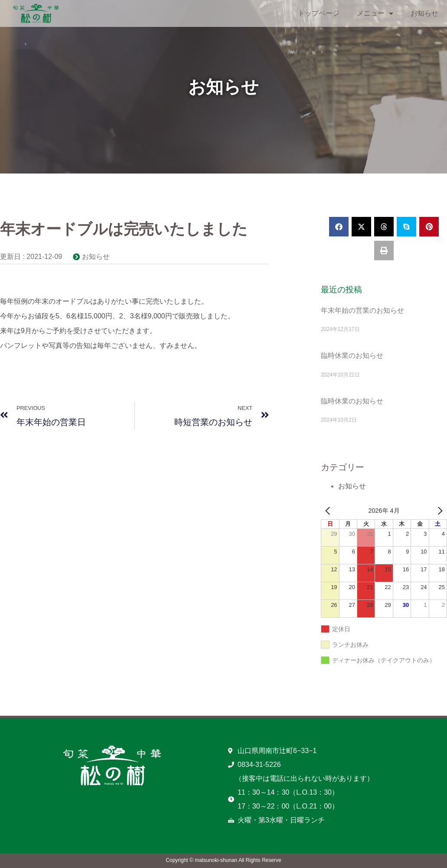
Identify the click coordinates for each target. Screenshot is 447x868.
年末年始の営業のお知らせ (362, 310)
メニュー (375, 13)
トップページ (319, 13)
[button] (339, 227)
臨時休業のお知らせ (352, 355)
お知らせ (424, 13)
